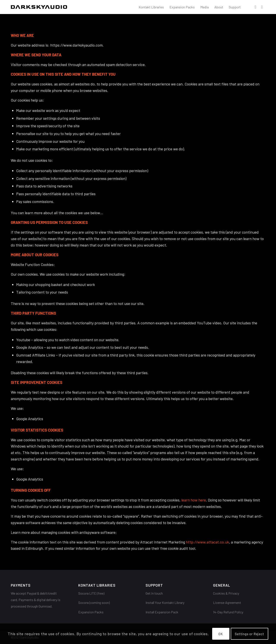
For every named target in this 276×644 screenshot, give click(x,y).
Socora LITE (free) (91, 593)
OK (221, 634)
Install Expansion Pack (162, 612)
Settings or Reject (249, 634)
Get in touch (154, 593)
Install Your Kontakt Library (165, 602)
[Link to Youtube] (262, 7)
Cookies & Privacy (226, 593)
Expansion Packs (91, 612)
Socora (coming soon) (94, 602)
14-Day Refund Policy (228, 612)
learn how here (194, 500)
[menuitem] (151, 7)
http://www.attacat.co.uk (207, 542)
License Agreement (227, 602)
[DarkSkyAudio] (39, 7)
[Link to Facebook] (256, 7)
